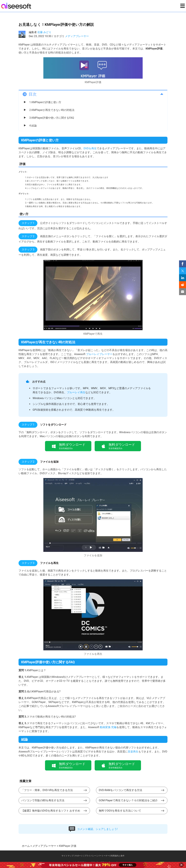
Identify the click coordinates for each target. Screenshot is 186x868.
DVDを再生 (90, 148)
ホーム (26, 846)
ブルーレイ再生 (76, 392)
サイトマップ (68, 856)
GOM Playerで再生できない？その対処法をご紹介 (128, 800)
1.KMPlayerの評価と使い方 (45, 102)
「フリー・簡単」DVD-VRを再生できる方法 (47, 790)
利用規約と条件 (117, 856)
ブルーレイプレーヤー (99, 354)
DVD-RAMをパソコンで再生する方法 (120, 790)
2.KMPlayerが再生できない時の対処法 (52, 110)
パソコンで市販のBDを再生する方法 (43, 800)
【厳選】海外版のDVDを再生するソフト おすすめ (51, 811)
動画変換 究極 (108, 727)
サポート (79, 856)
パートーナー (104, 856)
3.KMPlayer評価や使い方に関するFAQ (52, 118)
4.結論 (33, 126)
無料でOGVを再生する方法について (120, 811)
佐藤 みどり (44, 32)
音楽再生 (133, 752)
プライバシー (90, 856)
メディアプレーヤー (77, 36)
